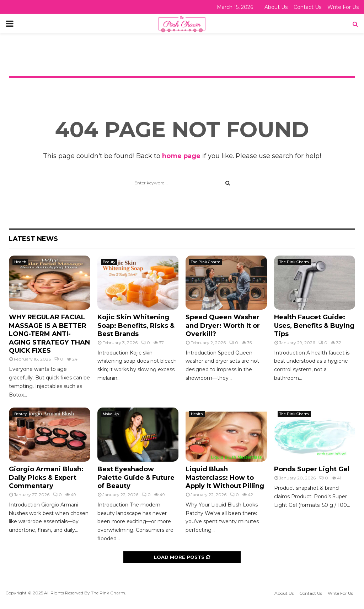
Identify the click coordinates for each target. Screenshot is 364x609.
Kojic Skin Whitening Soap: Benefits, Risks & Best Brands (136, 325)
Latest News (33, 239)
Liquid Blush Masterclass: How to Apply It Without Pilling (225, 477)
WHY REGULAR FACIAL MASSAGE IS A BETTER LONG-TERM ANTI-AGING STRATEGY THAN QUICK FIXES (49, 334)
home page (181, 156)
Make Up (111, 414)
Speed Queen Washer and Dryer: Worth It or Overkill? (223, 325)
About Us (276, 7)
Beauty (109, 262)
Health (20, 262)
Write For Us (343, 7)
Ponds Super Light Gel (312, 469)
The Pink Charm (206, 262)
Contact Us (307, 7)
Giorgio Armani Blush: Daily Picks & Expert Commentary (46, 477)
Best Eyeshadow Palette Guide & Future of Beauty (136, 477)
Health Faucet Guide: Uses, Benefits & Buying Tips (314, 325)
